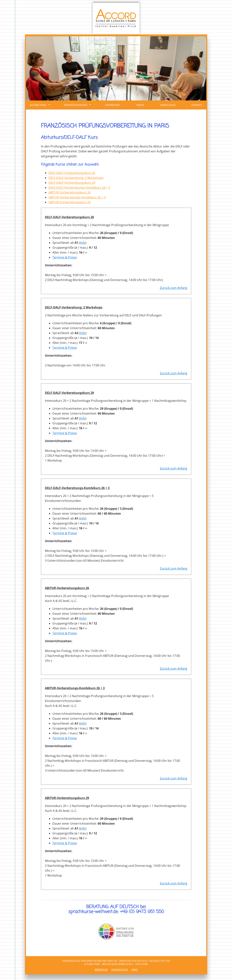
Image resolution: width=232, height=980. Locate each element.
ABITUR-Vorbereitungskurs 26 (70, 192)
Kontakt (197, 105)
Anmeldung (168, 105)
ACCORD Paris (40, 105)
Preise (140, 105)
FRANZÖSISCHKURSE (77, 105)
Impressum (101, 970)
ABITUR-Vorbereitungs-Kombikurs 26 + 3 (77, 197)
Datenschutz (120, 970)
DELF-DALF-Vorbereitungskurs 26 (72, 173)
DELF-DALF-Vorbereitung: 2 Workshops (76, 178)
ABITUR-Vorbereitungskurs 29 (70, 202)
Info (83, 243)
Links (135, 970)
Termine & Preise (65, 257)
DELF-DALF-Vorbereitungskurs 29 (72, 183)
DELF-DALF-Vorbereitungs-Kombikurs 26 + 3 (79, 188)
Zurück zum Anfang (174, 288)
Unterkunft (113, 105)
